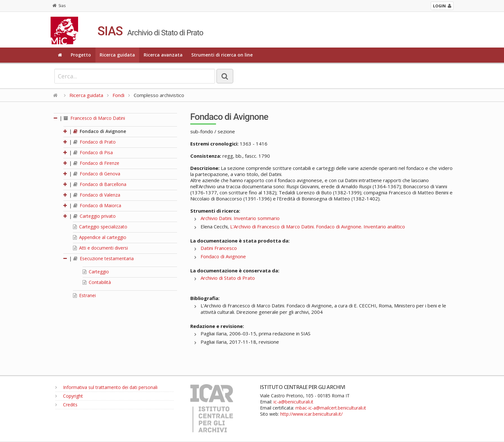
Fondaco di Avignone (100, 131)
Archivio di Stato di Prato (228, 278)
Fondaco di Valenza (97, 195)
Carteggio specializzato (100, 227)
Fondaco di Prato (94, 142)
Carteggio (96, 272)
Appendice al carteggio (100, 237)
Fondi (118, 95)
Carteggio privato (94, 216)
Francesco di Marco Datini (94, 118)
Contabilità (97, 282)
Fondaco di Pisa (93, 152)
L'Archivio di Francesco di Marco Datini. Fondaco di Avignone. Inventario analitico (318, 226)
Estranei (84, 295)
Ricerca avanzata (163, 55)
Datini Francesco (219, 248)
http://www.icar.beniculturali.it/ (311, 414)
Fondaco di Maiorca (97, 205)
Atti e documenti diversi (100, 248)
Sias (59, 6)
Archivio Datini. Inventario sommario (240, 218)
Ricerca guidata (117, 55)
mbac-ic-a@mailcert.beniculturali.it (331, 408)
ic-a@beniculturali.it (293, 402)
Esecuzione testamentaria (104, 258)
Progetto (81, 55)
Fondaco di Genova (97, 174)
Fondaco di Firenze (96, 163)
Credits (66, 405)
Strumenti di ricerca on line (222, 55)
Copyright (69, 396)
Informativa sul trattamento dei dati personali (106, 387)
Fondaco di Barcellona (100, 184)
